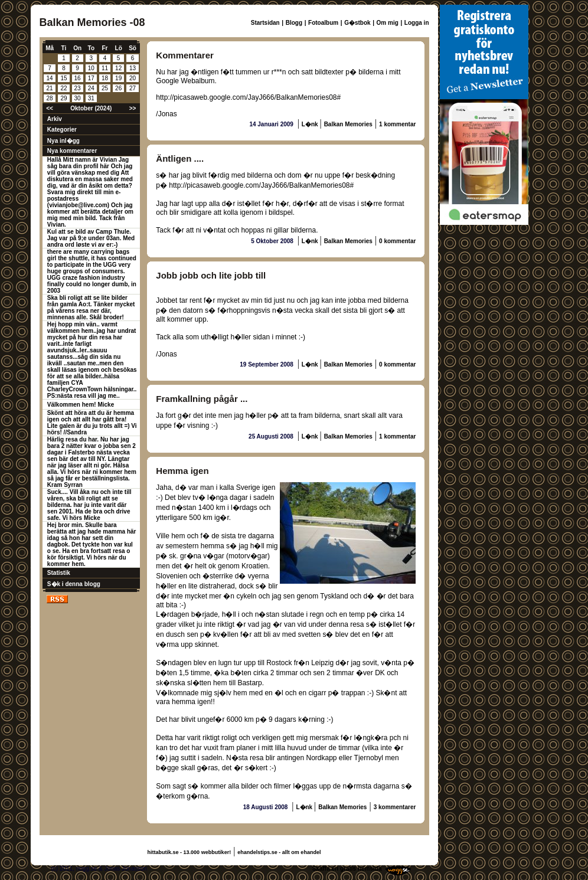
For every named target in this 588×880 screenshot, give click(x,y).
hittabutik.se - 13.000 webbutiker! (190, 852)
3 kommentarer (395, 807)
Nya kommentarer (72, 151)
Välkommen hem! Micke (81, 405)
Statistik (59, 573)
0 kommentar (397, 241)
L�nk (311, 124)
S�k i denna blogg (74, 584)
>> (133, 108)
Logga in (417, 23)
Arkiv (55, 119)
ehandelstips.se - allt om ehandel (279, 852)
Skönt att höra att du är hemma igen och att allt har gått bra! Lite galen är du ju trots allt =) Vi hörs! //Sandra (92, 423)
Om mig (388, 23)
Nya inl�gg (63, 141)
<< (50, 108)
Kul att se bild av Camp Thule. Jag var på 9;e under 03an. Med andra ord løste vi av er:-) (91, 238)
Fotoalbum (323, 23)
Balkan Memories (348, 124)
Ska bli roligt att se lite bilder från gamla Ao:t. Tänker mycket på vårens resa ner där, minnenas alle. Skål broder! (91, 307)
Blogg (294, 23)
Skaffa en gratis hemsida (347, 868)
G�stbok (357, 23)
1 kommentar (397, 124)
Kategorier (62, 130)
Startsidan (265, 23)
